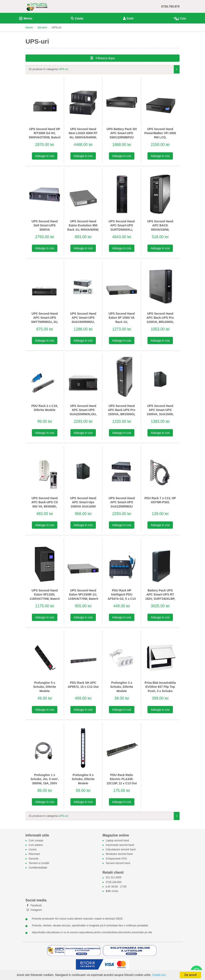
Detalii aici (159, 975)
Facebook (34, 905)
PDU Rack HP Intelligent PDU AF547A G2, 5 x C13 (122, 595)
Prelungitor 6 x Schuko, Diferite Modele (83, 779)
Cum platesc (36, 845)
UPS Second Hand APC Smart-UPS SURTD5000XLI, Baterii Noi (122, 228)
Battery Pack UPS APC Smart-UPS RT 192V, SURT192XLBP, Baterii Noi (160, 597)
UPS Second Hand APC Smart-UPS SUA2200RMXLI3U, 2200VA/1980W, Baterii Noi (83, 414)
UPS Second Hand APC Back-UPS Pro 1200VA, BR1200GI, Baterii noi (160, 320)
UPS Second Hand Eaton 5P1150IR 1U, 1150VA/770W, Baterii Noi (83, 597)
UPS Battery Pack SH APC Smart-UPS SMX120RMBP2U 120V (122, 135)
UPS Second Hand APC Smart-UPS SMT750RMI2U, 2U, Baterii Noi (45, 320)
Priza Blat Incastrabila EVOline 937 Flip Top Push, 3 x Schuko (160, 687)
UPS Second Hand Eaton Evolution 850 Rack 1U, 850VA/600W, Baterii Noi (83, 228)
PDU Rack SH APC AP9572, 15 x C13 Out (83, 685)
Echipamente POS (116, 859)
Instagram (34, 910)
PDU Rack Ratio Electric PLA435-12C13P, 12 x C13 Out (122, 779)
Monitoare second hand (119, 854)
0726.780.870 (170, 6)
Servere (42, 27)
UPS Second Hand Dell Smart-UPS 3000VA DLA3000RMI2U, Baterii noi (45, 230)
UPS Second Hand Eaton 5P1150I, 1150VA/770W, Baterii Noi (45, 597)
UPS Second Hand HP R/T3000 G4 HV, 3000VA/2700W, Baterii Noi (45, 135)
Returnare (34, 854)
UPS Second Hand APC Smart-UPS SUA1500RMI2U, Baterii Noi (83, 320)
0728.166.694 (114, 882)
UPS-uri (63, 69)
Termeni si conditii (39, 863)
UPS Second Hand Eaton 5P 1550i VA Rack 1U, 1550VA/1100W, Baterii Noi (122, 322)
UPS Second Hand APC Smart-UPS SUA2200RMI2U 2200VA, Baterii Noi (122, 504)
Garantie (34, 859)
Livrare (33, 850)
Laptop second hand (117, 841)
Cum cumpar (36, 841)
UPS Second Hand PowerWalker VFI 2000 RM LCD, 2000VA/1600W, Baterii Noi (160, 137)
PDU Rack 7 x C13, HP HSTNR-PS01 (160, 500)
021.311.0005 (114, 878)
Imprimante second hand (120, 845)
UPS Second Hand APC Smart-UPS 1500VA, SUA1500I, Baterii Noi (160, 412)
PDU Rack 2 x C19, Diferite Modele (45, 408)
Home (29, 27)
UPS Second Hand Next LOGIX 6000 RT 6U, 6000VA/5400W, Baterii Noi (83, 135)
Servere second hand (118, 863)
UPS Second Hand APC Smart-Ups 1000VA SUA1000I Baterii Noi (83, 504)
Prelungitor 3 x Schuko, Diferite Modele (122, 687)
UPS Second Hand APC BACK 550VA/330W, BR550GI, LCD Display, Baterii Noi (160, 230)
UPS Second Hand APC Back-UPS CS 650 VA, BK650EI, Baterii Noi (45, 504)
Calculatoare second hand (121, 850)
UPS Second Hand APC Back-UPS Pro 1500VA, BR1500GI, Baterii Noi (122, 412)
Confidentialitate (38, 868)
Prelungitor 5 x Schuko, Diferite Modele (45, 687)
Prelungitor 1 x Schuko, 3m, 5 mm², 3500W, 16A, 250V (45, 779)
